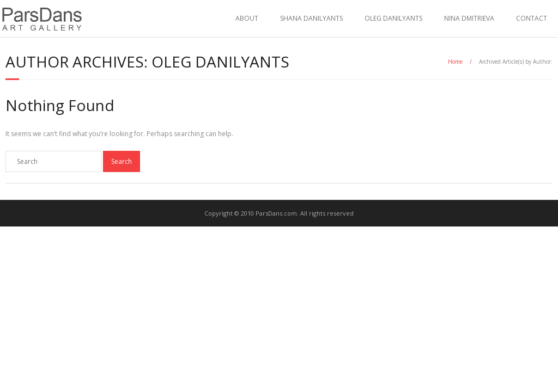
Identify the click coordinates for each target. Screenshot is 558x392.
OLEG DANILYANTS (393, 18)
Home (455, 62)
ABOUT (247, 18)
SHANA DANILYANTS (311, 18)
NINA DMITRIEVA (469, 18)
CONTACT (532, 18)
